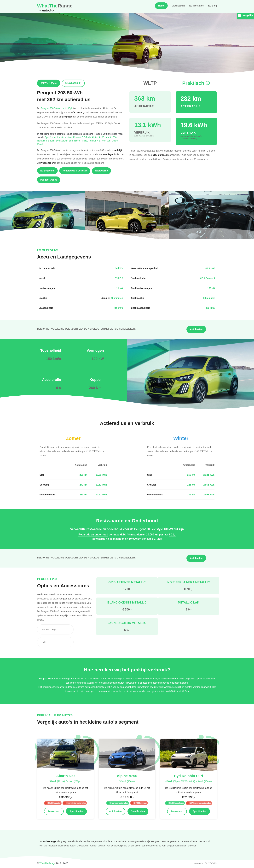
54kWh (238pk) (74, 781)
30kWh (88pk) (188, 781)
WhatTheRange (47, 863)
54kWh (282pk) (57, 781)
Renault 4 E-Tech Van (100, 141)
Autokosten (178, 6)
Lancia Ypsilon (65, 137)
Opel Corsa (51, 137)
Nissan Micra (81, 141)
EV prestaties (196, 6)
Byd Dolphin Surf (65, 141)
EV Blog (213, 6)
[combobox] (55, 629)
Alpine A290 (99, 137)
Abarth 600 (111, 137)
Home (161, 6)
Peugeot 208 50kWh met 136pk (57, 108)
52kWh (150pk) (127, 781)
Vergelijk (245, 15)
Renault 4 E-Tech (46, 141)
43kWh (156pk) (204, 781)
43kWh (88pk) (172, 781)
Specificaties (76, 811)
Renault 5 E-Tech (83, 137)
